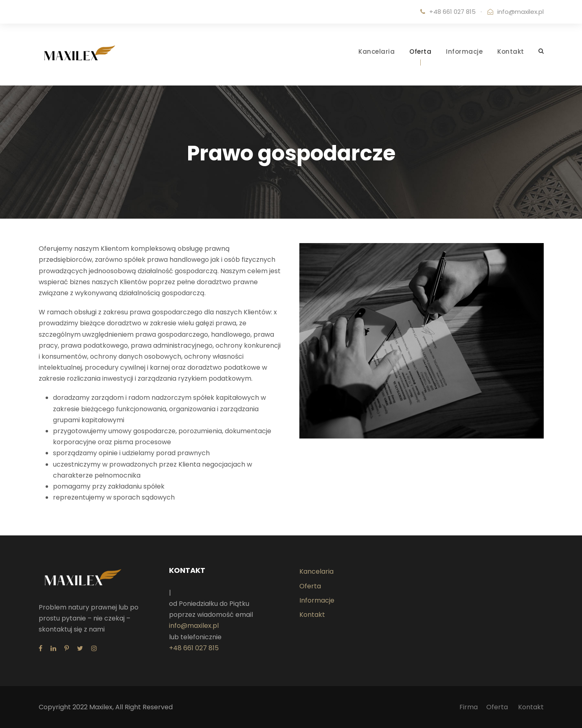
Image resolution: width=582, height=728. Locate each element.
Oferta (420, 52)
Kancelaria (377, 52)
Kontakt (511, 52)
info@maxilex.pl (521, 12)
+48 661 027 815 (194, 648)
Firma (469, 707)
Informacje (464, 52)
